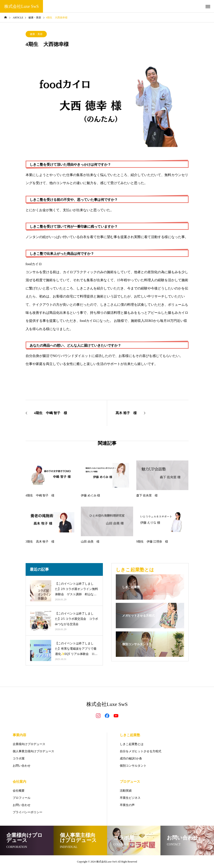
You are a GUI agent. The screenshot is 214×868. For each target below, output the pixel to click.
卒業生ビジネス (130, 798)
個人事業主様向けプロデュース (33, 751)
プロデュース (130, 782)
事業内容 (19, 735)
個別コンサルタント (133, 766)
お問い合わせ (22, 766)
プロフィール (22, 798)
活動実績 (126, 791)
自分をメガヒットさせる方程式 (141, 751)
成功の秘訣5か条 (131, 758)
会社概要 (19, 791)
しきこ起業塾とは (132, 744)
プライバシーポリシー (28, 812)
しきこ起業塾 (130, 735)
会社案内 (19, 782)
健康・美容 (36, 34)
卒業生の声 (127, 805)
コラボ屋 (19, 758)
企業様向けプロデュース (29, 744)
